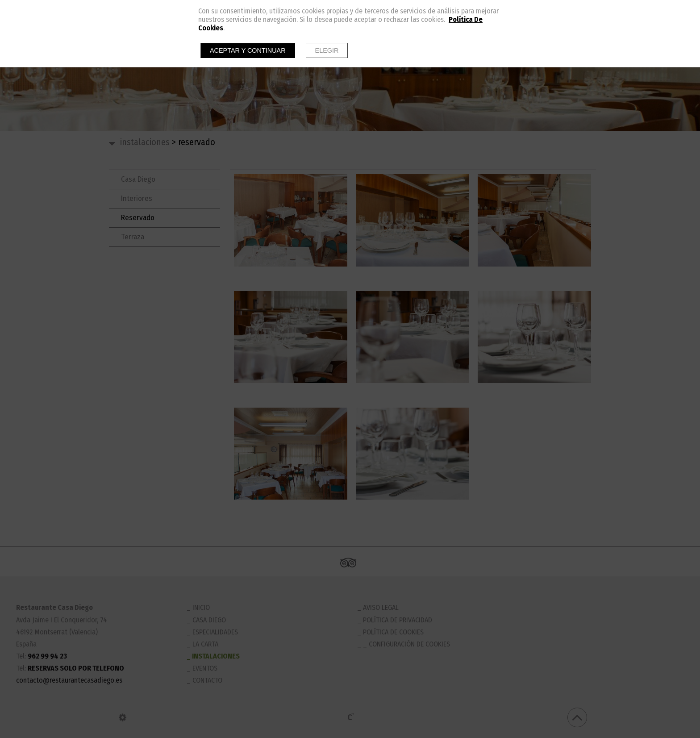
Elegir (327, 50)
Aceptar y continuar (248, 50)
